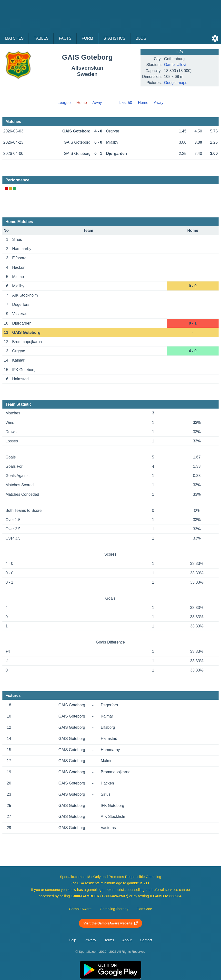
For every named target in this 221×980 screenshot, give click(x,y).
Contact (146, 940)
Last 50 (126, 103)
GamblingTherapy (114, 909)
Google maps (176, 83)
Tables (41, 38)
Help (72, 940)
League (64, 103)
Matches (14, 38)
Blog (141, 38)
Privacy (90, 940)
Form (87, 38)
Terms (109, 940)
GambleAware (80, 909)
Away (97, 103)
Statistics (114, 38)
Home (143, 103)
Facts (65, 38)
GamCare (144, 909)
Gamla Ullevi (175, 65)
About (127, 940)
